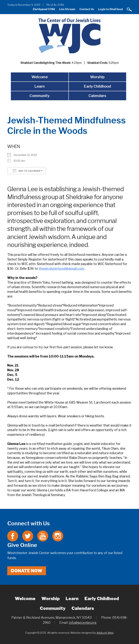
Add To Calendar (27, 171)
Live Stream (67, 9)
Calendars (97, 96)
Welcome (40, 77)
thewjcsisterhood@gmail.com (61, 269)
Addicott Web (105, 633)
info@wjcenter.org (83, 623)
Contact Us (87, 9)
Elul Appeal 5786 (44, 9)
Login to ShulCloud (110, 9)
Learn (40, 86)
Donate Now (27, 571)
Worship (97, 77)
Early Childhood (97, 86)
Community (40, 96)
